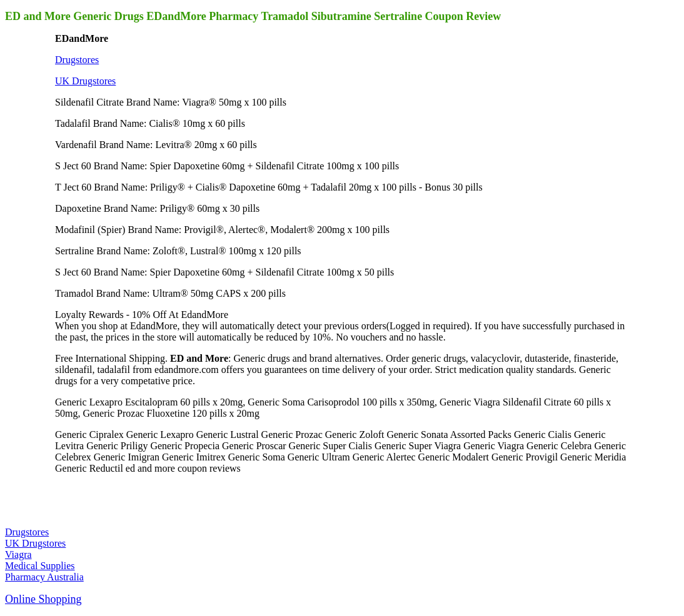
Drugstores (77, 60)
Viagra (18, 554)
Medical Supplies (40, 566)
